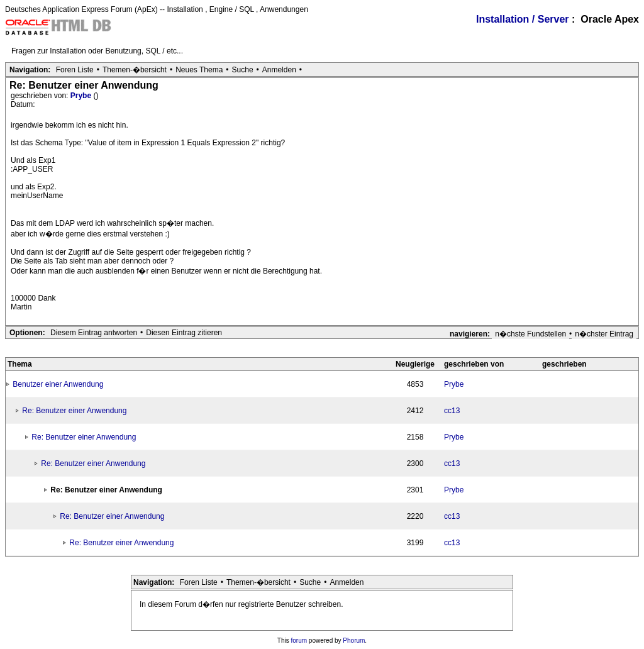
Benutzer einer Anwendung (58, 384)
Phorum (354, 641)
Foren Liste (75, 70)
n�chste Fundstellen (530, 334)
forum (299, 641)
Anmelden (279, 70)
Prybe (82, 96)
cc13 (452, 411)
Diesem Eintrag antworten (94, 333)
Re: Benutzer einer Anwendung (74, 411)
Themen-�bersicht (135, 70)
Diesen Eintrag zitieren (184, 333)
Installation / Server (523, 19)
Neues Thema (199, 70)
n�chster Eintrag (604, 334)
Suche (243, 70)
